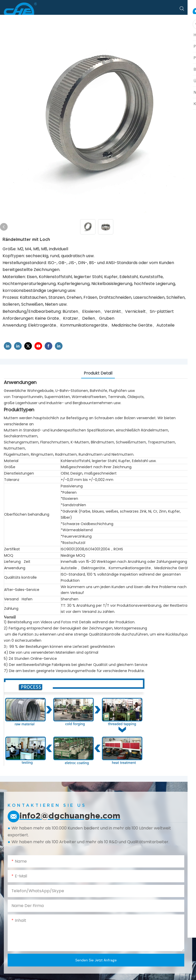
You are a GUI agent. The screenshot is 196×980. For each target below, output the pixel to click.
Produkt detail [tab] (98, 373)
